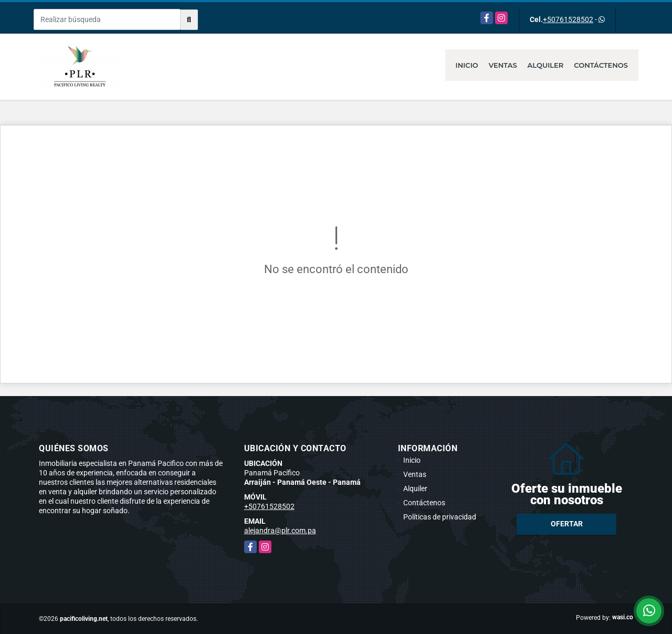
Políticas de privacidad (440, 517)
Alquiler (546, 65)
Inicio (467, 65)
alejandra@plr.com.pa (280, 531)
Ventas (503, 65)
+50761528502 (568, 19)
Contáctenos (601, 65)
